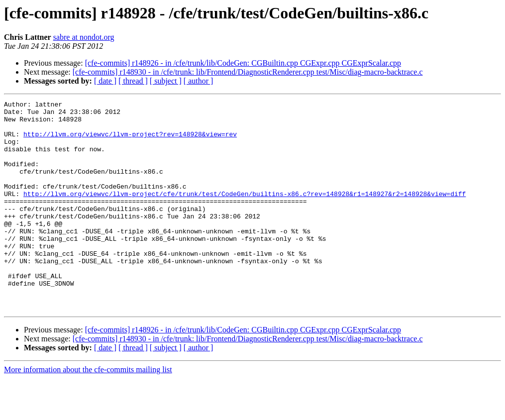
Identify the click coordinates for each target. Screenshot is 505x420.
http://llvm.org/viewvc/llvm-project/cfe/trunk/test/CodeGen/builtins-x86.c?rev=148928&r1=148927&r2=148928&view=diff (245, 213)
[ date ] (105, 81)
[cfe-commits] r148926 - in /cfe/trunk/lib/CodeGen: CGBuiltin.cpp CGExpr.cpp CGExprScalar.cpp (243, 63)
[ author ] (199, 81)
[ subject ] (166, 81)
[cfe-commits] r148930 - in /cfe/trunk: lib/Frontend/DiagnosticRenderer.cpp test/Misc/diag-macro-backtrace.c (248, 72)
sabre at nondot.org (84, 37)
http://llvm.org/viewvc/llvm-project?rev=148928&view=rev (130, 141)
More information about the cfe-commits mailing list (88, 411)
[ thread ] (133, 81)
